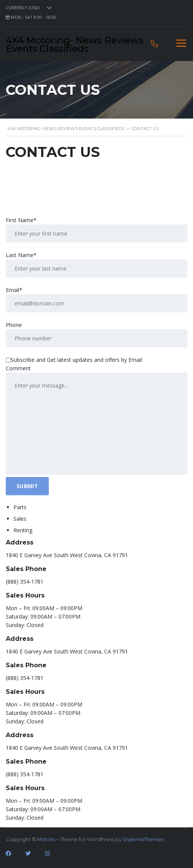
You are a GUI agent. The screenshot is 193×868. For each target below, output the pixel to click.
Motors (46, 839)
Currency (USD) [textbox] (23, 8)
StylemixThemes (143, 839)
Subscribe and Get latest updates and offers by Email (74, 360)
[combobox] (30, 8)
